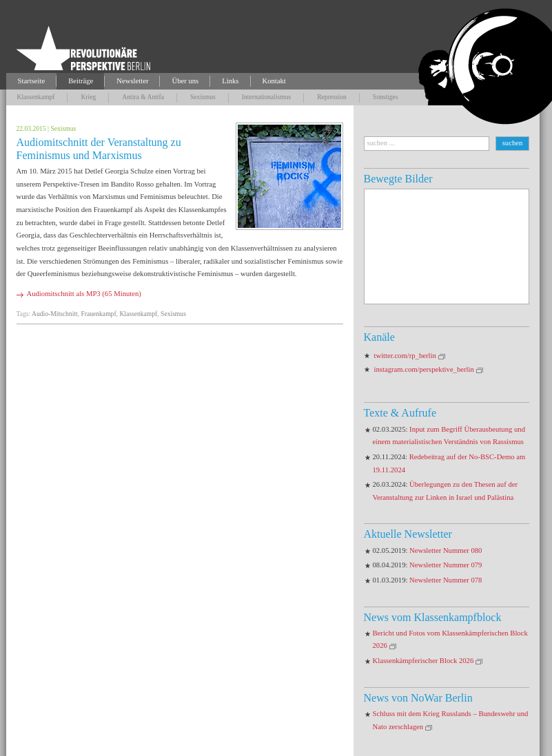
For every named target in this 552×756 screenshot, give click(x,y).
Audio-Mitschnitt (55, 314)
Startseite (32, 81)
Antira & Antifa (143, 97)
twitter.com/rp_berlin (405, 356)
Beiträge (81, 81)
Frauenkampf (98, 314)
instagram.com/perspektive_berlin (424, 369)
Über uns (185, 81)
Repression (332, 97)
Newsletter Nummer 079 (446, 565)
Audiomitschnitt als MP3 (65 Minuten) (84, 294)
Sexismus (203, 97)
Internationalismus (266, 97)
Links (230, 81)
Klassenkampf (36, 97)
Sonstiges (386, 97)
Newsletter (132, 81)
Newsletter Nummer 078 (446, 580)
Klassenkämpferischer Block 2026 (423, 661)
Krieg (88, 97)
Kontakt (274, 81)
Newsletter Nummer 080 (446, 550)
